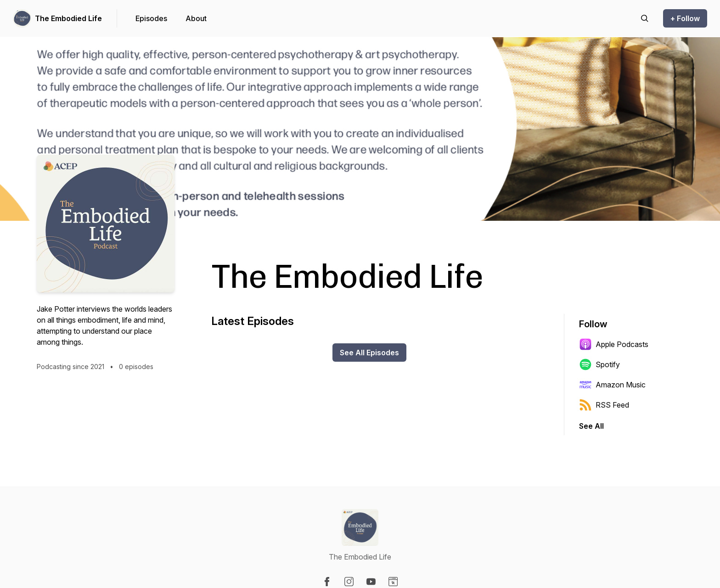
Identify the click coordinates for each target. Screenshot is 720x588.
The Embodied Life (68, 18)
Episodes (151, 18)
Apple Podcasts (614, 344)
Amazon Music (612, 385)
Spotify (599, 364)
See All (591, 426)
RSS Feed (604, 405)
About (196, 18)
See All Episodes (369, 353)
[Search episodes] (645, 18)
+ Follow (685, 18)
